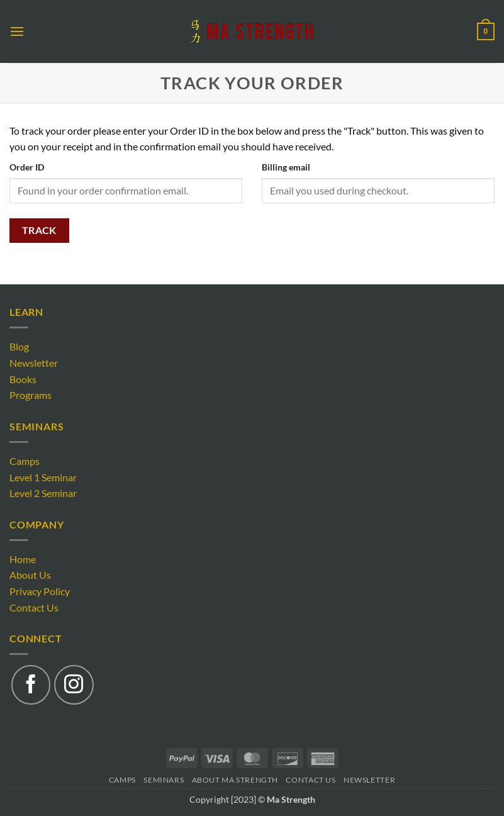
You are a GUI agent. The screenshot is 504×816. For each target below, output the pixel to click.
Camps (25, 461)
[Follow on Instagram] (74, 685)
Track (39, 230)
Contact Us (34, 607)
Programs (31, 395)
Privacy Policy (40, 591)
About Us (30, 575)
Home (23, 559)
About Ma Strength (235, 780)
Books (23, 379)
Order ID (27, 167)
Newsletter (34, 363)
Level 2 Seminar (43, 493)
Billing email (286, 167)
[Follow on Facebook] (31, 685)
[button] (17, 31)
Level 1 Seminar (43, 477)
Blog (19, 346)
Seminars (164, 780)
